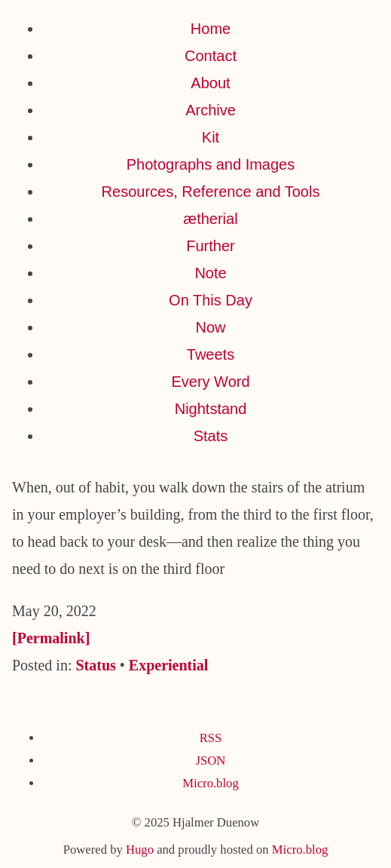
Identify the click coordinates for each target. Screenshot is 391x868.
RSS (211, 738)
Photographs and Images (211, 164)
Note (210, 273)
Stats (211, 436)
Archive (211, 110)
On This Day (211, 300)
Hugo (140, 850)
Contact (211, 56)
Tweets (211, 354)
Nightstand (211, 409)
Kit (211, 137)
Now (210, 327)
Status (95, 665)
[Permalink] (51, 638)
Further (210, 246)
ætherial (210, 219)
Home (211, 29)
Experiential (169, 665)
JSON (211, 761)
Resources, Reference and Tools (211, 192)
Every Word (210, 382)
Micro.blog (210, 783)
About (210, 83)
